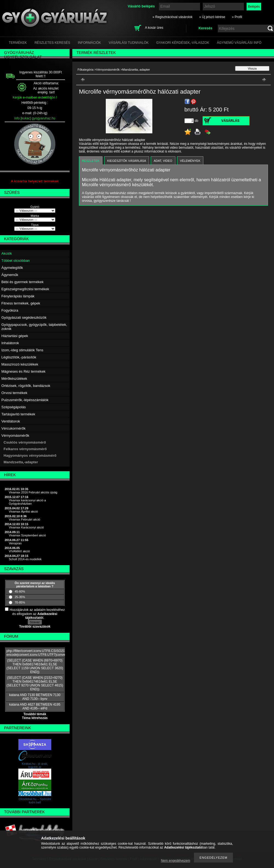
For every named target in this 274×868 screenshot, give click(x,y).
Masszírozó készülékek (20, 364)
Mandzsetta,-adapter (21, 462)
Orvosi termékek (14, 393)
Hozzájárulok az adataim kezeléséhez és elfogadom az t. (37, 614)
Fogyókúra (10, 310)
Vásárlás (230, 121)
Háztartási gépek (15, 336)
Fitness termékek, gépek (21, 303)
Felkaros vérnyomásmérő (25, 449)
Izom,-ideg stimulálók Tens (22, 350)
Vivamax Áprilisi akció (23, 511)
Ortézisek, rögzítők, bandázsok (26, 386)
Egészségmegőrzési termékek (25, 289)
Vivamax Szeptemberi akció (27, 535)
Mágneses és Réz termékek (23, 371)
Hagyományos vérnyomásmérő (30, 455)
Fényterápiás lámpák (18, 296)
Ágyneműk (10, 275)
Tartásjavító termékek (18, 414)
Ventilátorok (11, 421)
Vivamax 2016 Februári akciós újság (33, 492)
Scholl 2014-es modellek (25, 559)
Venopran (15, 543)
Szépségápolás (14, 407)
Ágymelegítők (12, 268)
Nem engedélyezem (175, 861)
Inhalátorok (10, 343)
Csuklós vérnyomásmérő (25, 442)
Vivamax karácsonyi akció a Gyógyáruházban (27, 502)
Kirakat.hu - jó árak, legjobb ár (35, 765)
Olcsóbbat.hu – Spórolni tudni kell (35, 801)
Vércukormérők (13, 428)
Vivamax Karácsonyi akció (26, 527)
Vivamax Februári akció (25, 519)
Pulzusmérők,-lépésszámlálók (25, 400)
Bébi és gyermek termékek (22, 282)
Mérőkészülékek (14, 379)
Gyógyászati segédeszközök (24, 317)
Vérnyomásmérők (15, 436)
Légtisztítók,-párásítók (19, 357)
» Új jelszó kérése (212, 17)
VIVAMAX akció (19, 551)
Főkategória (85, 70)
